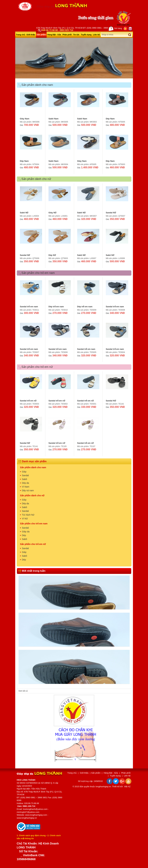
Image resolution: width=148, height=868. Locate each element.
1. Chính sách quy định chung (31, 835)
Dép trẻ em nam (56, 307)
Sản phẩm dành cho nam (33, 467)
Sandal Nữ (111, 213)
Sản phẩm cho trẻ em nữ (33, 544)
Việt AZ (127, 787)
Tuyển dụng (86, 35)
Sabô (25, 479)
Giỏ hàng (115, 29)
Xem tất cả (23, 691)
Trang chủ (20, 35)
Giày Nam (25, 119)
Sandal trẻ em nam (29, 307)
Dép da (26, 483)
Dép (24, 535)
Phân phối (67, 35)
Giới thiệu (31, 35)
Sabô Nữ (24, 213)
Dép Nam (110, 119)
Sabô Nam (54, 119)
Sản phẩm (41, 35)
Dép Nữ (52, 255)
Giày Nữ (52, 213)
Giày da (26, 532)
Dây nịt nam (28, 490)
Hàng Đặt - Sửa (54, 35)
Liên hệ (96, 35)
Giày (24, 472)
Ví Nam (26, 487)
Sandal (25, 475)
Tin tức (76, 35)
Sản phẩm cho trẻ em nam (34, 524)
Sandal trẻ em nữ (28, 401)
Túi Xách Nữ (28, 515)
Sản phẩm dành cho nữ (32, 495)
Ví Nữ (25, 519)
